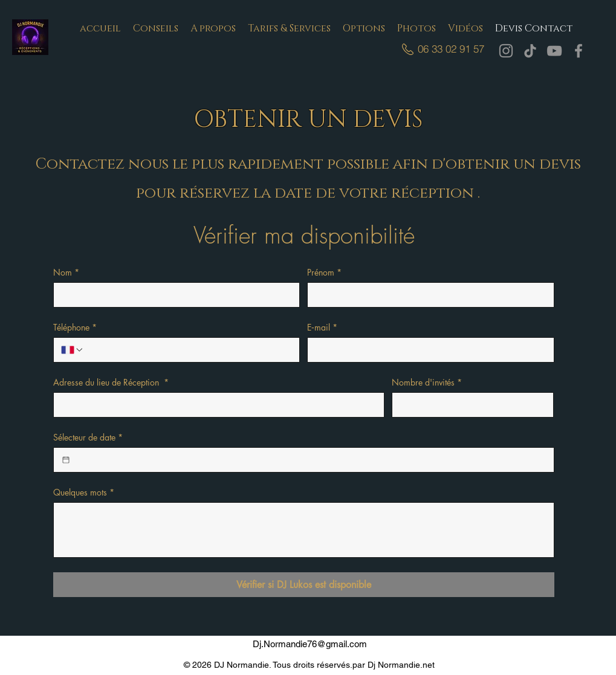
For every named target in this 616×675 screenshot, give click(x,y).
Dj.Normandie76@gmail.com (310, 644)
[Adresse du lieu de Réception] (216, 405)
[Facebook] (579, 51)
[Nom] (173, 295)
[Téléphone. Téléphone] (188, 350)
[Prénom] (427, 295)
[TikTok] (530, 51)
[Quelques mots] (304, 530)
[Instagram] (506, 51)
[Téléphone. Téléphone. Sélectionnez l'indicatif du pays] (73, 350)
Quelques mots (84, 492)
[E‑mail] (427, 350)
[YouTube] (554, 51)
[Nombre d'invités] (469, 405)
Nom (66, 272)
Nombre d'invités (427, 382)
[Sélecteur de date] (66, 460)
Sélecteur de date (88, 437)
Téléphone (75, 327)
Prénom (324, 272)
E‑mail (322, 327)
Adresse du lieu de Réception (111, 382)
